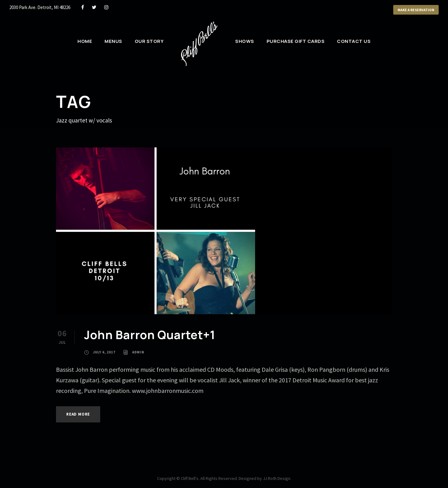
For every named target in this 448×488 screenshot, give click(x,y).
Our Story (149, 41)
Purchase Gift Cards (296, 41)
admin (138, 352)
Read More (78, 414)
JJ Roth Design (277, 478)
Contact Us (354, 41)
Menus (113, 41)
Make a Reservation (416, 10)
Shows (245, 41)
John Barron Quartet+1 (150, 335)
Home (85, 41)
